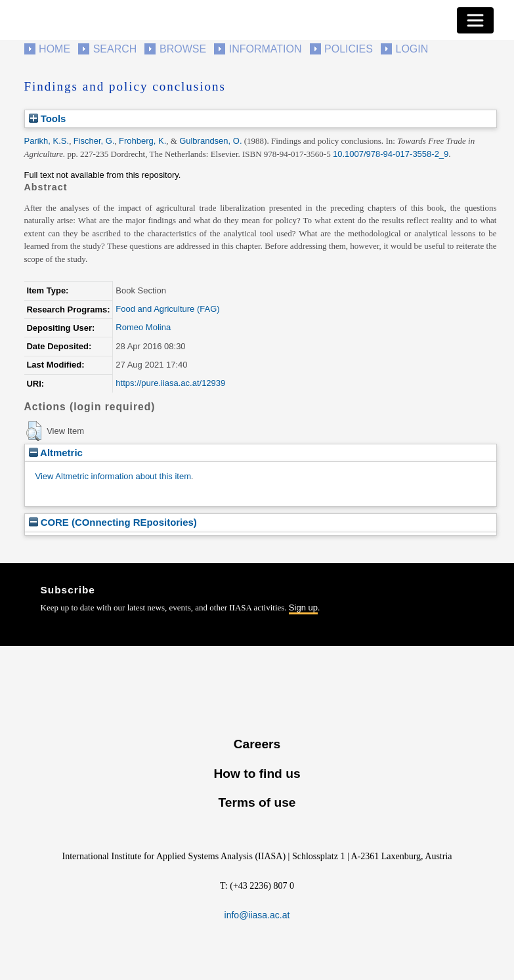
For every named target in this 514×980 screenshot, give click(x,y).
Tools (48, 118)
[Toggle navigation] (475, 20)
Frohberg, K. (142, 141)
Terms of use (257, 802)
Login (412, 49)
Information (266, 49)
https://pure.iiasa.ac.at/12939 (170, 383)
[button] (34, 431)
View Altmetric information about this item (113, 476)
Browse (183, 49)
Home (54, 49)
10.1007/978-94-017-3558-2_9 (391, 154)
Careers (257, 744)
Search (115, 49)
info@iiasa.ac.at (257, 915)
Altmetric (56, 453)
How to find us (257, 774)
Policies (349, 49)
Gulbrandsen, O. (210, 141)
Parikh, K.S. (47, 141)
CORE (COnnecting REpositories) (113, 522)
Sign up (303, 607)
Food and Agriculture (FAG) (167, 309)
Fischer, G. (94, 141)
